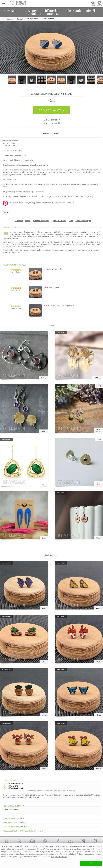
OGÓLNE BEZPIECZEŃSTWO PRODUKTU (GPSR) (24, 831)
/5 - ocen (50, 123)
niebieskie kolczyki (83, 221)
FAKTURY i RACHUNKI (16, 827)
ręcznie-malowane (59, 221)
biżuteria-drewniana (41, 221)
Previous (4, 46)
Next (99, 46)
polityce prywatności (59, 857)
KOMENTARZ (12, 227)
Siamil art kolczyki (52, 555)
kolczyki (56, 133)
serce (71, 221)
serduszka (19, 221)
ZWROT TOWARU (14, 818)
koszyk (93, 6)
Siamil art (56, 120)
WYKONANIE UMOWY (16, 823)
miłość (28, 221)
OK (91, 863)
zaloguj (100, 6)
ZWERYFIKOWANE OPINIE (16, 265)
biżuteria (45, 133)
